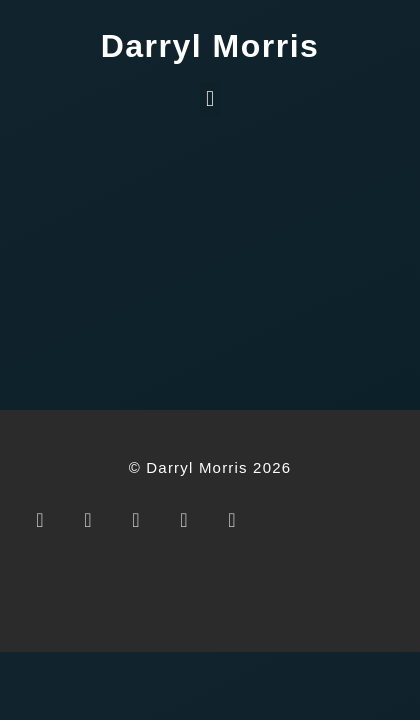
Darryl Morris (210, 46)
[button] (209, 98)
